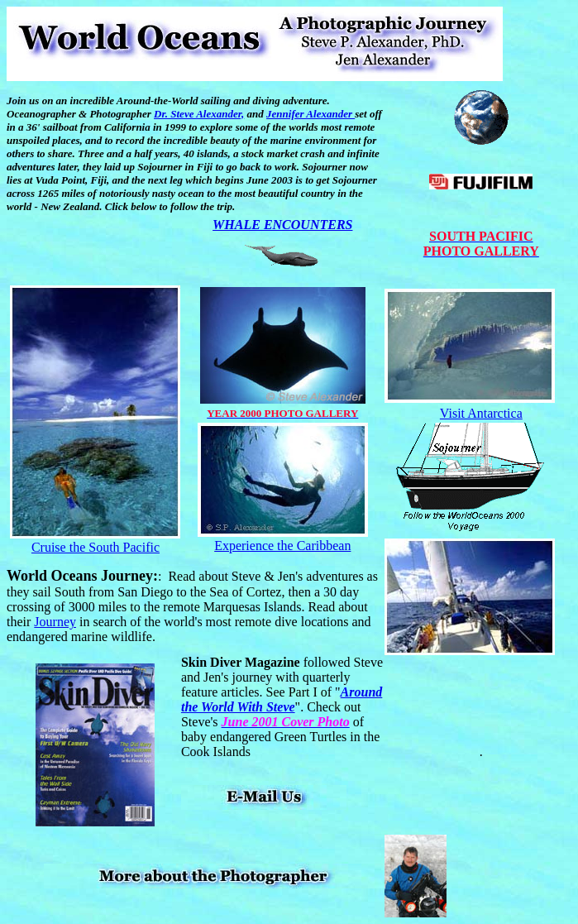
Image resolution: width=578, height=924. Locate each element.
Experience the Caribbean (282, 546)
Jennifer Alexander (310, 114)
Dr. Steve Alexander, (199, 114)
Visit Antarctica (481, 413)
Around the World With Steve (282, 699)
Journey (55, 622)
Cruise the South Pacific (96, 547)
